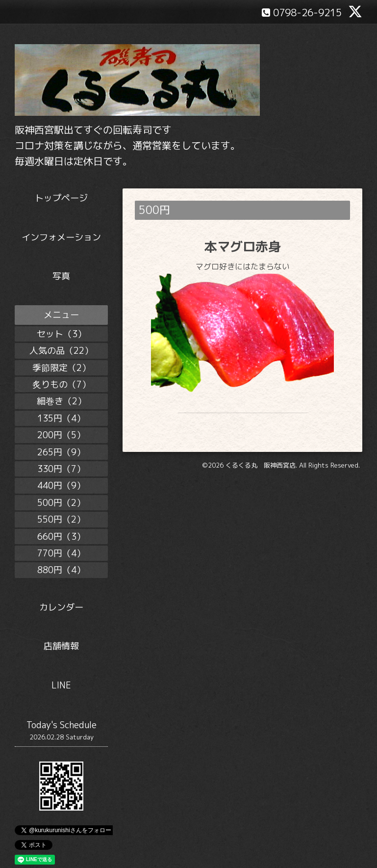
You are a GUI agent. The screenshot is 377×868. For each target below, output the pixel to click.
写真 (61, 276)
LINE (61, 685)
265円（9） (61, 452)
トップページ (61, 198)
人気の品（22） (61, 351)
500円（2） (61, 503)
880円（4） (61, 570)
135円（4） (61, 418)
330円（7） (61, 469)
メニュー (61, 315)
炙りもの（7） (62, 384)
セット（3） (62, 334)
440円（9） (61, 486)
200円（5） (61, 435)
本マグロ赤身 (243, 246)
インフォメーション (61, 237)
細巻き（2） (62, 401)
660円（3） (61, 537)
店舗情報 (61, 646)
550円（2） (61, 519)
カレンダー (61, 607)
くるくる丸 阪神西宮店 (261, 465)
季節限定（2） (62, 368)
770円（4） (61, 553)
